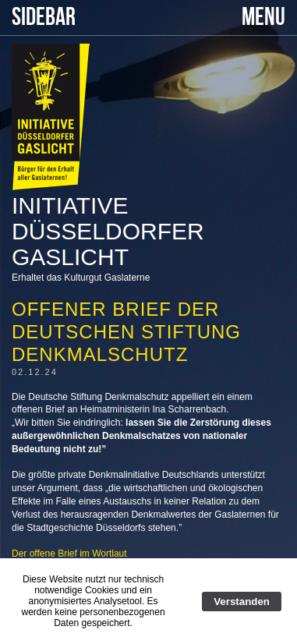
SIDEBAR (44, 18)
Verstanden (242, 602)
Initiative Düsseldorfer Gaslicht (108, 231)
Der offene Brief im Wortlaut (69, 554)
